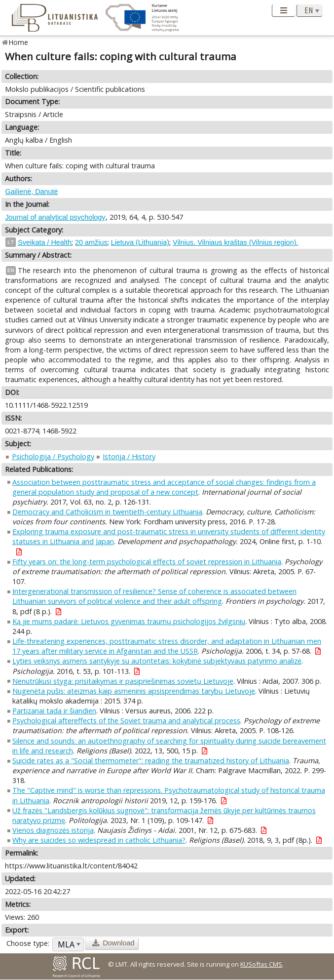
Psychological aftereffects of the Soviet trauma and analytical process (126, 721)
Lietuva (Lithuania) (140, 242)
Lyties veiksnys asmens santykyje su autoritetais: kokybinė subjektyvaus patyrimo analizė (157, 661)
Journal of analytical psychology (55, 217)
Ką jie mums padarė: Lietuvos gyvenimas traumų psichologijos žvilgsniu (129, 621)
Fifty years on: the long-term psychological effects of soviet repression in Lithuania (147, 562)
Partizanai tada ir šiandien (54, 711)
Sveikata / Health (45, 242)
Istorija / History (129, 456)
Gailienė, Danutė (31, 192)
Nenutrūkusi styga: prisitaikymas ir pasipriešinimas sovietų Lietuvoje (123, 681)
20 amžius (91, 242)
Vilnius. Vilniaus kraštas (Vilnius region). (235, 242)
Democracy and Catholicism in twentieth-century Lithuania (107, 512)
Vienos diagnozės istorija (53, 830)
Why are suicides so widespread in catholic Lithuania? (99, 840)
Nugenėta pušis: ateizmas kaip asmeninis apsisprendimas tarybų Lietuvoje (134, 691)
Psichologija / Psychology (53, 456)
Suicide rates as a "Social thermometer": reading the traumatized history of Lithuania (151, 761)
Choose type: (28, 943)
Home (19, 42)
